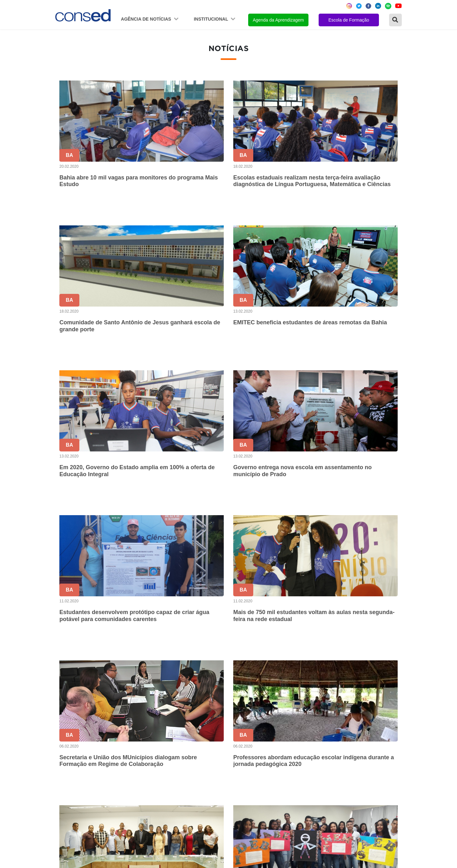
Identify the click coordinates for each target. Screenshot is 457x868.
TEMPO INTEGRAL (316, 748)
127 (318, 666)
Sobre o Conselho (193, 731)
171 (371, 666)
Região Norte (72, 731)
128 (331, 666)
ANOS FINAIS (310, 739)
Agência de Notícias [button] (147, 19)
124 (278, 666)
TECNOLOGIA (310, 782)
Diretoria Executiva (194, 765)
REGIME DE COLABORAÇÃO (328, 731)
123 (265, 666)
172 (385, 666)
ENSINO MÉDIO (312, 773)
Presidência (186, 748)
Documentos (187, 773)
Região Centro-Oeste (81, 748)
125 (291, 666)
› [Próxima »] (398, 666)
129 (345, 666)
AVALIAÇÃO (308, 808)
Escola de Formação (349, 20)
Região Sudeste (75, 756)
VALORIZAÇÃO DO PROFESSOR (333, 756)
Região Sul (70, 765)
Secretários (186, 739)
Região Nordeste (76, 739)
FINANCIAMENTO (315, 765)
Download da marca (195, 782)
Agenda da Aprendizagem (278, 20)
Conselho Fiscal (191, 756)
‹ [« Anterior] (211, 666)
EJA (298, 799)
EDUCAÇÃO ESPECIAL (321, 790)
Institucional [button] (212, 19)
